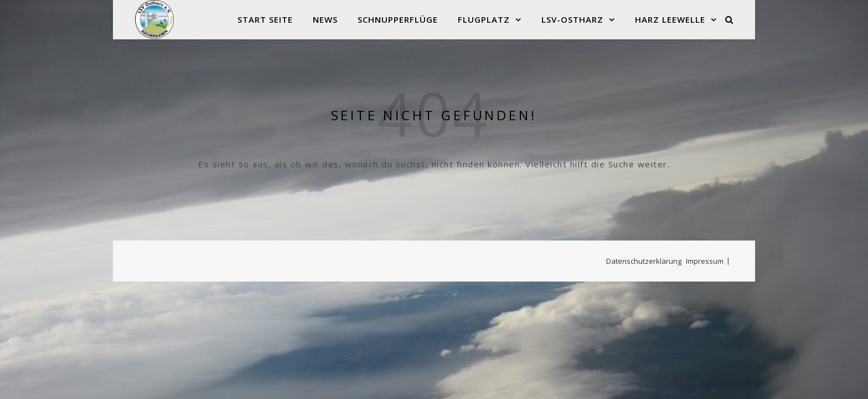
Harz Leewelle (670, 19)
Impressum (705, 261)
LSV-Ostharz (572, 19)
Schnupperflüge (398, 19)
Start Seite (265, 19)
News (325, 19)
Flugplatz (484, 19)
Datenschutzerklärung (644, 261)
